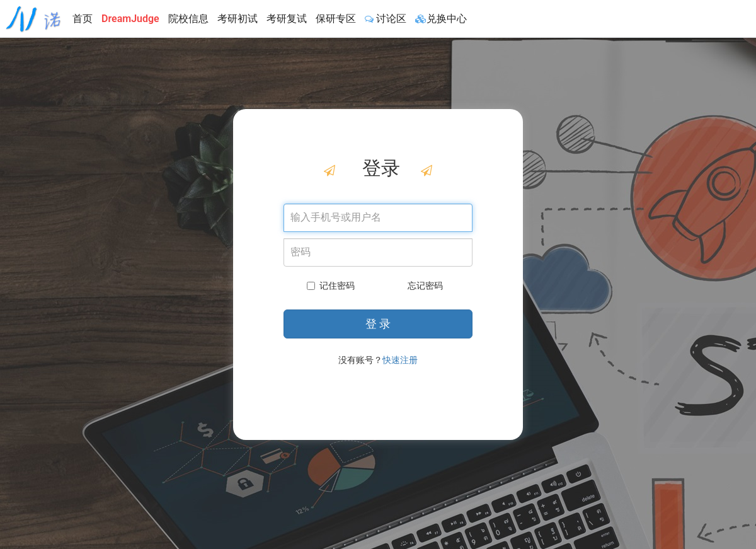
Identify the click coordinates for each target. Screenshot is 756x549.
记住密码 (331, 286)
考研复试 (287, 19)
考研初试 (238, 19)
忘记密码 (425, 286)
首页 (83, 19)
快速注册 (400, 360)
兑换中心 (441, 19)
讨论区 (386, 19)
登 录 (378, 324)
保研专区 (336, 19)
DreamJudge (130, 19)
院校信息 (188, 19)
